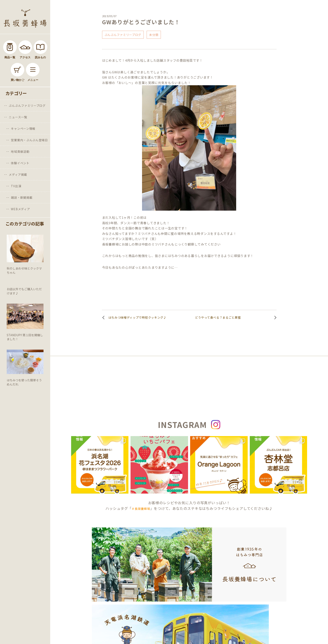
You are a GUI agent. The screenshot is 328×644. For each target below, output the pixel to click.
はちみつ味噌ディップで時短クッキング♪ (137, 317)
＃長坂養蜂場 (141, 509)
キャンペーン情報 (23, 129)
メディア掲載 (18, 174)
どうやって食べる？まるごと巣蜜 (218, 317)
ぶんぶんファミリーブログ (27, 106)
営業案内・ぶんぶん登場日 (29, 140)
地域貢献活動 (20, 151)
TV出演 (16, 186)
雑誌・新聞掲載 (22, 197)
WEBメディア (20, 209)
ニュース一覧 (18, 117)
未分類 (154, 35)
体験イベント (20, 163)
